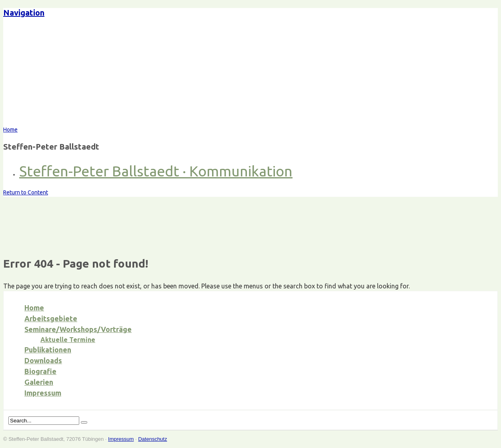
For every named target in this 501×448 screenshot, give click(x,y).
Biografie (40, 371)
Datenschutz (152, 439)
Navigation (24, 13)
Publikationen (48, 350)
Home (34, 308)
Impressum (43, 393)
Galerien (39, 382)
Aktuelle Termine (68, 340)
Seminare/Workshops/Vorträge (78, 329)
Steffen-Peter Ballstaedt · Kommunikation (156, 171)
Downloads (43, 360)
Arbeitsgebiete (51, 318)
